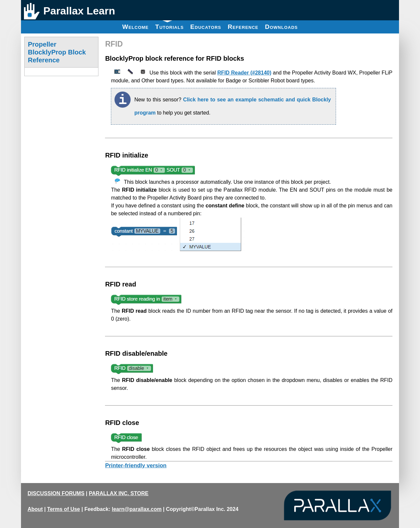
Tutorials (169, 25)
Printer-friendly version (136, 465)
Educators (206, 27)
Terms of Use (64, 509)
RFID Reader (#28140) (244, 73)
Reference (243, 27)
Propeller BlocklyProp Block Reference (57, 52)
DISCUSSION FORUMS (56, 493)
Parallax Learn (79, 11)
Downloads (282, 27)
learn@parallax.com (137, 509)
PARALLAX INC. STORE (119, 493)
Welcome (135, 27)
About (35, 509)
